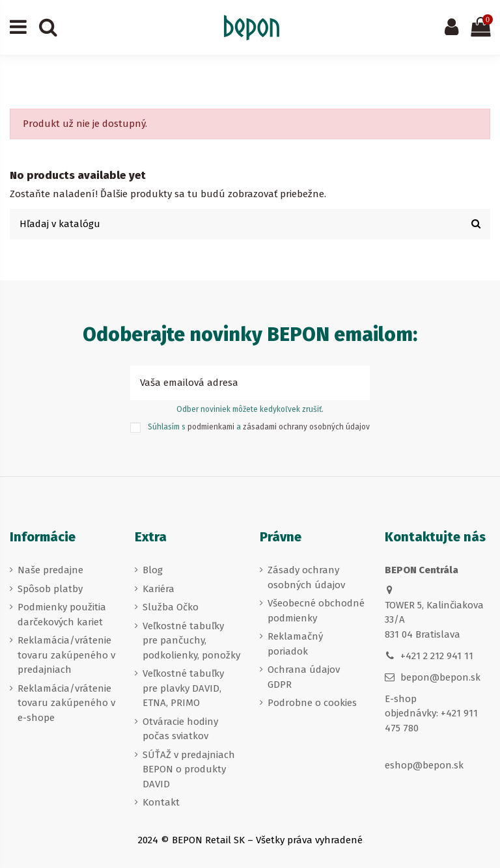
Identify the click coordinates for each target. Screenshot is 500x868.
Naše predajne (50, 570)
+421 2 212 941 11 (437, 656)
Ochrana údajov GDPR (304, 677)
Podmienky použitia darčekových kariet (62, 615)
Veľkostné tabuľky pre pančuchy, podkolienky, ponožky (191, 641)
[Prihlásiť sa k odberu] (355, 383)
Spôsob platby (50, 589)
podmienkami (211, 427)
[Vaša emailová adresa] (235, 383)
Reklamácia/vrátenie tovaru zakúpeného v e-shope (66, 703)
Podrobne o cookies (312, 703)
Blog (153, 570)
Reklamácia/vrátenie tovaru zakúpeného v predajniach (66, 655)
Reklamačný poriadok (295, 644)
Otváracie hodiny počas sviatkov (180, 729)
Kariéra (159, 589)
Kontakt (161, 802)
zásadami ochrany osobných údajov (306, 427)
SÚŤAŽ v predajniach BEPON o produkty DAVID (189, 769)
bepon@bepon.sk (440, 677)
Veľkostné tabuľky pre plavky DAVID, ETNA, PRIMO (183, 688)
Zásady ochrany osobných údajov (306, 577)
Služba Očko (171, 607)
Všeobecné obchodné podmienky (316, 611)
